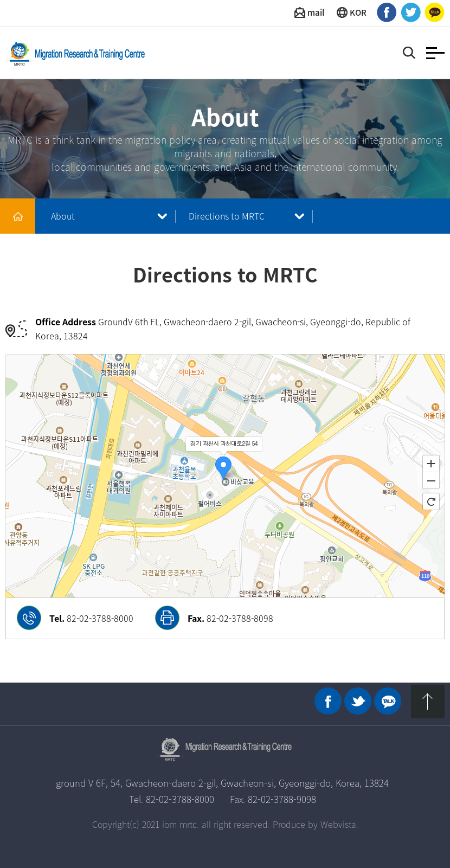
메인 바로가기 (18, 216)
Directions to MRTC (227, 216)
